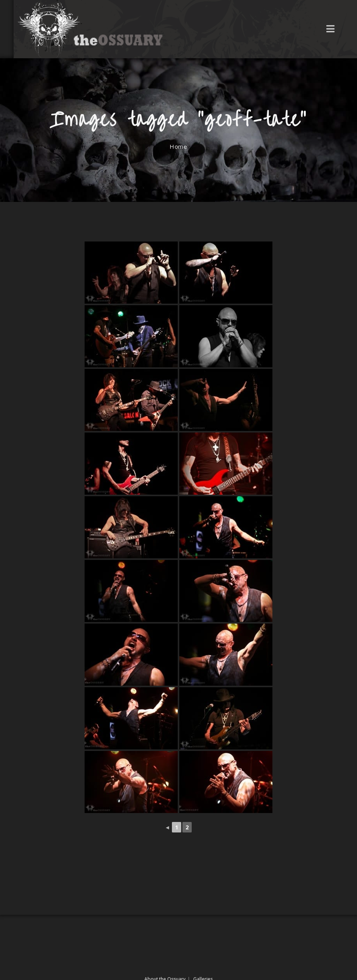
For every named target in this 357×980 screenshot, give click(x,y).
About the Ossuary (165, 955)
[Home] (178, 146)
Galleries (203, 955)
